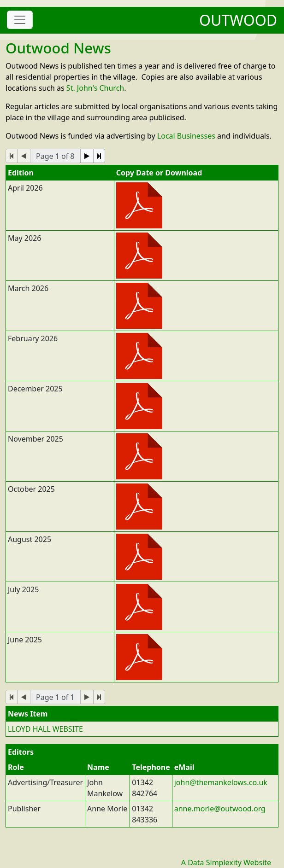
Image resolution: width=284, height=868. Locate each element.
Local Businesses (186, 136)
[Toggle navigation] (20, 20)
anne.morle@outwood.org (220, 809)
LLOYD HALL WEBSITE (45, 729)
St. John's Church (95, 88)
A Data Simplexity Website (226, 862)
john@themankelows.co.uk (221, 782)
